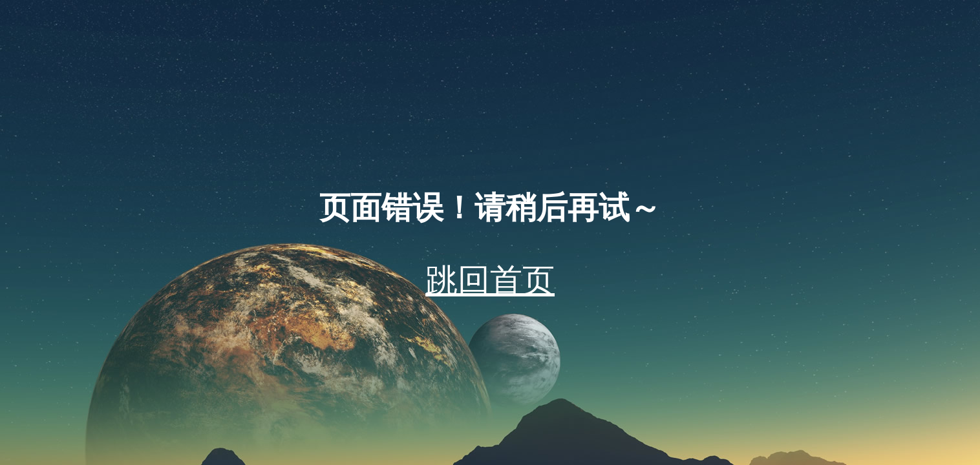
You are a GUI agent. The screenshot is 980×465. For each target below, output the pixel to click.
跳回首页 (490, 280)
